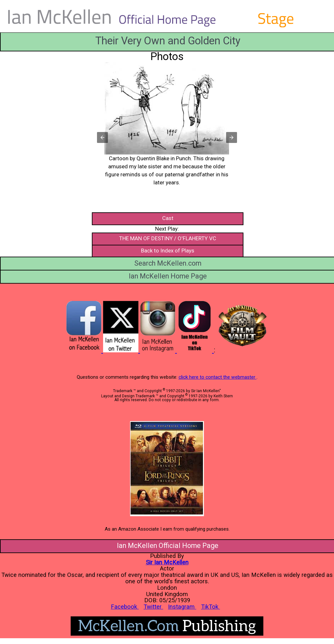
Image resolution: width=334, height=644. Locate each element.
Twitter (153, 607)
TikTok (211, 607)
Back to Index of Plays (168, 251)
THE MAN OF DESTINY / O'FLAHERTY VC (168, 238)
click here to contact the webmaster (218, 377)
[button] (168, 142)
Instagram (182, 607)
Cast (168, 218)
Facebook (125, 607)
